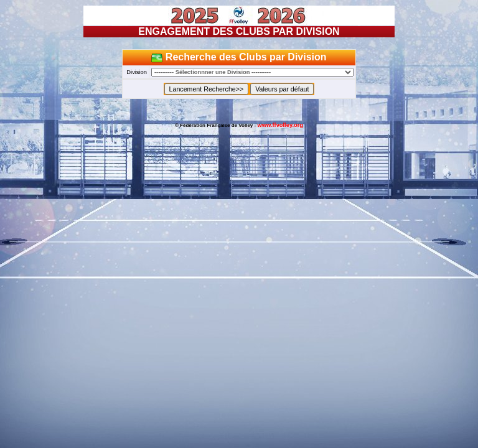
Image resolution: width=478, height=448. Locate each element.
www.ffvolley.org (280, 125)
